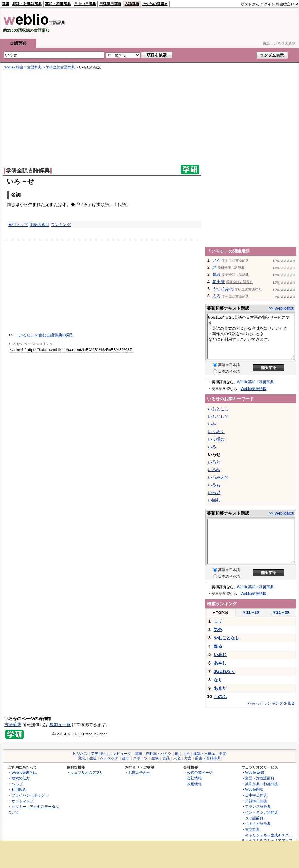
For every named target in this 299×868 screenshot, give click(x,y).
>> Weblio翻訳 (282, 308)
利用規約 (19, 789)
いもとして (218, 416)
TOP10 (220, 613)
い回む (214, 500)
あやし (220, 663)
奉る (218, 646)
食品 (166, 758)
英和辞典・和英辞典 (262, 784)
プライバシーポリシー (30, 795)
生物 (155, 758)
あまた (220, 688)
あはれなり (224, 672)
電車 (139, 754)
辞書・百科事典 (208, 758)
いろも (214, 485)
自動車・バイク (159, 754)
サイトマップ (23, 801)
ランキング (61, 225)
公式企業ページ (200, 772)
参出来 (219, 282)
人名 (177, 758)
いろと (214, 462)
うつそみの (223, 289)
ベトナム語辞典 (258, 823)
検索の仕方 (21, 778)
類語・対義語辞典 (27, 4)
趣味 (126, 758)
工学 (186, 754)
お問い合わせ (139, 772)
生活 (93, 758)
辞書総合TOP (287, 4)
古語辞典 (132, 4)
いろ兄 (214, 492)
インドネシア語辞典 (262, 812)
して (218, 621)
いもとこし (218, 409)
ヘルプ (17, 784)
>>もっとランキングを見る (271, 703)
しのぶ (220, 696)
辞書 (5, 4)
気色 (218, 630)
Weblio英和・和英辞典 (255, 382)
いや (212, 424)
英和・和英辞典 (58, 4)
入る (216, 296)
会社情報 (194, 778)
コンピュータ (120, 754)
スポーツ (140, 758)
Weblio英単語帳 (254, 389)
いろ (216, 260)
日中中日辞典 (85, 4)
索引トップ (18, 225)
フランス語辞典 (258, 806)
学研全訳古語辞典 (60, 67)
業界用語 (98, 754)
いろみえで (218, 477)
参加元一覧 (60, 724)
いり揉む (216, 439)
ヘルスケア (109, 758)
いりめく (216, 432)
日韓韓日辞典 (110, 4)
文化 (82, 758)
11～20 (251, 612)
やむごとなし (227, 638)
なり (218, 680)
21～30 (281, 612)
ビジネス (80, 754)
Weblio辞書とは (24, 772)
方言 (188, 758)
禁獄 (216, 274)
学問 (223, 754)
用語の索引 (39, 225)
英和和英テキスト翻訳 (228, 308)
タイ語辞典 (254, 818)
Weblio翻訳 (254, 789)
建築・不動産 (204, 754)
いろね (214, 470)
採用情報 (194, 784)
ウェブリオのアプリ (87, 772)
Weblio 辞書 (14, 67)
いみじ (220, 654)
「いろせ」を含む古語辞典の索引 (44, 335)
